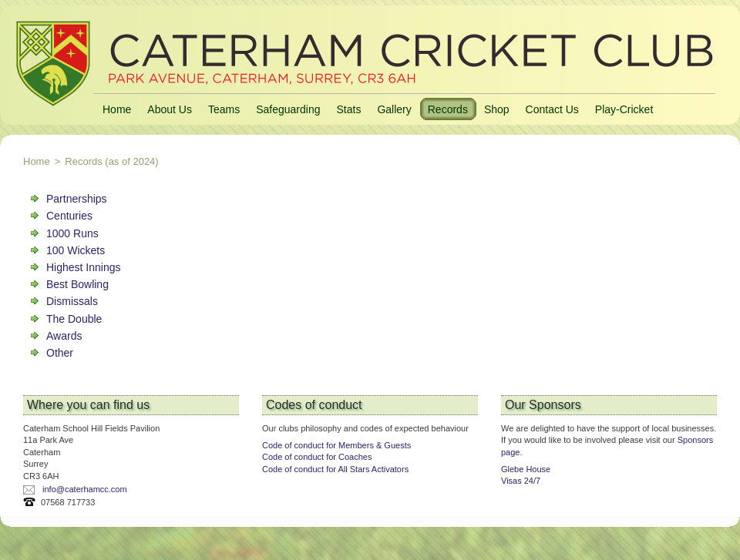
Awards (64, 336)
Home (117, 109)
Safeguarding (288, 109)
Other (60, 353)
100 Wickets (76, 250)
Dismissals (72, 301)
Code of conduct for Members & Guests (336, 445)
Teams (224, 109)
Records (448, 109)
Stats (348, 109)
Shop (497, 109)
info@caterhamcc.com (85, 489)
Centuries (69, 216)
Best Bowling (77, 284)
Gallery (394, 109)
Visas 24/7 (521, 481)
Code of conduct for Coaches (317, 457)
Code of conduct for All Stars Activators (335, 469)
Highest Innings (84, 267)
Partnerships (77, 199)
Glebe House (526, 469)
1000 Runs (72, 233)
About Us (170, 109)
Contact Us (552, 109)
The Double (74, 319)
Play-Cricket (624, 109)
